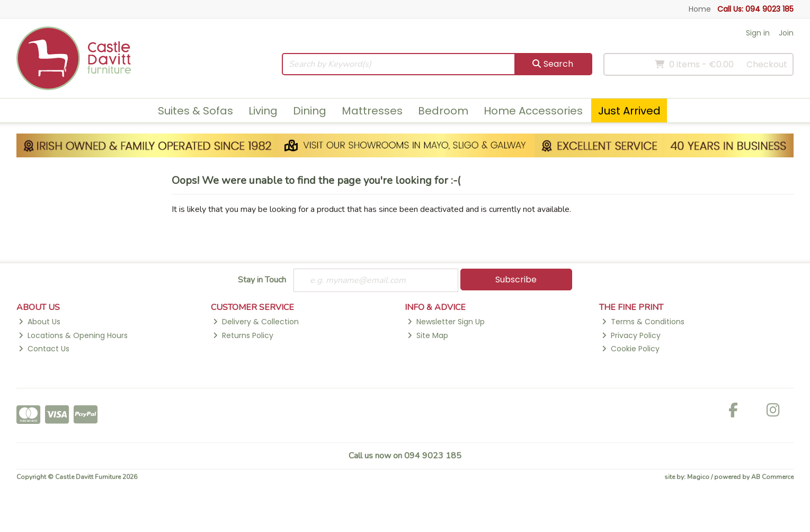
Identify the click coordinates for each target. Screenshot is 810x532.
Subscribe (516, 280)
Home (700, 9)
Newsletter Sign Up (446, 322)
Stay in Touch (262, 280)
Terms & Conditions (643, 322)
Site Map (428, 335)
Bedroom (443, 111)
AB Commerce (772, 477)
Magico (698, 477)
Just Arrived (629, 111)
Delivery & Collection (256, 322)
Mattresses (372, 111)
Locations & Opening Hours (73, 335)
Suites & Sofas (195, 111)
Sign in (758, 33)
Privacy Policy (631, 335)
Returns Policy (243, 335)
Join (786, 33)
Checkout (767, 64)
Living (263, 111)
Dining (310, 111)
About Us (39, 322)
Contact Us (44, 349)
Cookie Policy (631, 349)
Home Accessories (533, 111)
